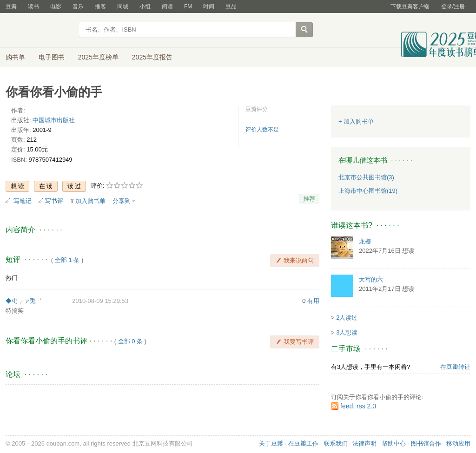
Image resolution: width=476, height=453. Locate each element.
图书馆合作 (426, 443)
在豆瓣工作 (303, 443)
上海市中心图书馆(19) (368, 191)
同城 (123, 7)
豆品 (231, 7)
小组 (145, 7)
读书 (33, 7)
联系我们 (336, 443)
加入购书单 (90, 201)
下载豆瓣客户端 (410, 7)
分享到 (122, 201)
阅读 (167, 7)
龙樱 (365, 241)
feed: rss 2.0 (358, 406)
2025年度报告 (152, 57)
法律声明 (364, 443)
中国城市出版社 (54, 120)
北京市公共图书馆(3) (366, 177)
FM (188, 7)
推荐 (309, 199)
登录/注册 (453, 7)
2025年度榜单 (98, 57)
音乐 (78, 7)
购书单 (15, 57)
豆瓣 (11, 7)
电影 (56, 7)
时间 (209, 7)
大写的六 (371, 279)
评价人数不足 (262, 130)
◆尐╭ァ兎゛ (24, 301)
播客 (100, 7)
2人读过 (347, 318)
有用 (313, 301)
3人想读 (347, 332)
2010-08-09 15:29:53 (100, 301)
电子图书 (52, 57)
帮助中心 (394, 443)
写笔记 (23, 201)
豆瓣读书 (39, 31)
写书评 (54, 201)
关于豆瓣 (271, 443)
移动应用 (458, 443)
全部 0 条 (130, 341)
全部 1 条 (67, 260)
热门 (12, 278)
